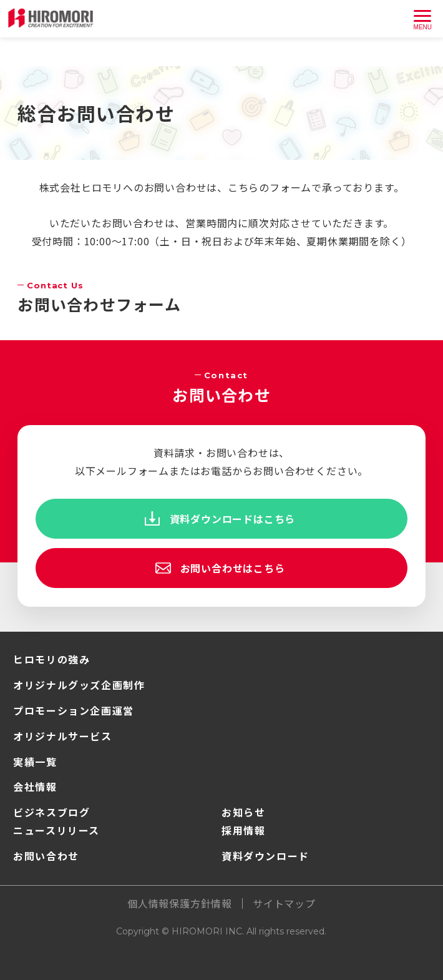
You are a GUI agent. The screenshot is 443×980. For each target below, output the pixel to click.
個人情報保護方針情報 (180, 903)
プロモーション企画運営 (74, 710)
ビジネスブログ (51, 812)
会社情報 (35, 786)
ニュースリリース (56, 830)
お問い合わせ (46, 856)
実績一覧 (35, 762)
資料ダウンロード (265, 856)
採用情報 (243, 830)
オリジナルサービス (62, 736)
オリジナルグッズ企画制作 (79, 685)
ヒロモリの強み (51, 659)
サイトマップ (284, 903)
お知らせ (243, 812)
